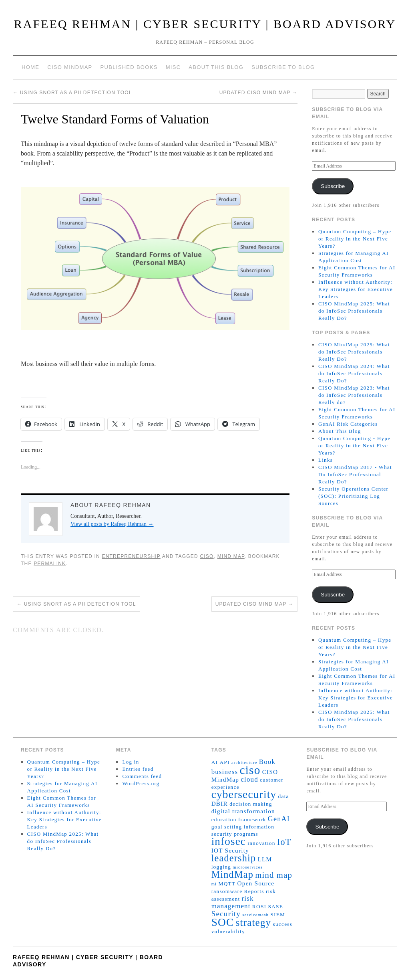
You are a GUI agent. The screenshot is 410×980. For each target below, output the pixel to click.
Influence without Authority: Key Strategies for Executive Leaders (356, 289)
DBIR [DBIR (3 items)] (220, 803)
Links (326, 460)
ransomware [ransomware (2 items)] (227, 891)
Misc (173, 67)
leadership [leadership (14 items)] (234, 858)
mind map (231, 556)
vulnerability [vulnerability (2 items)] (228, 931)
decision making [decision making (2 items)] (251, 804)
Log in (131, 762)
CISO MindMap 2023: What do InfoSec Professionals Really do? (354, 395)
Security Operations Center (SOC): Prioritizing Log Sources (353, 496)
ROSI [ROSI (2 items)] (259, 906)
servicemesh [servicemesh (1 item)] (255, 915)
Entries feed (138, 769)
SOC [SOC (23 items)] (223, 922)
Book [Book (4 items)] (267, 762)
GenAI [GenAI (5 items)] (279, 819)
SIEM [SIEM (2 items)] (278, 914)
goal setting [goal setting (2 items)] (227, 827)
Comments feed (142, 776)
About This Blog (216, 67)
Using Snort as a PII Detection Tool (72, 93)
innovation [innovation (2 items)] (261, 843)
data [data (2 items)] (284, 796)
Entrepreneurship (131, 556)
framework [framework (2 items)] (252, 819)
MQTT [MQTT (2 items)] (227, 884)
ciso (207, 556)
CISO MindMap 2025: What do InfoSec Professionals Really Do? (354, 311)
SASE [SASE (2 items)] (275, 906)
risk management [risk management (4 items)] (233, 902)
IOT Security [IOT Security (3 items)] (230, 850)
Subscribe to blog (283, 67)
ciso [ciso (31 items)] (250, 770)
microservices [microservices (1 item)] (248, 867)
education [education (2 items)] (224, 819)
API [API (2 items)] (224, 762)
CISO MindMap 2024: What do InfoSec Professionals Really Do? (354, 373)
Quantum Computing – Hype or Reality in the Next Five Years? (355, 239)
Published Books (129, 67)
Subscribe (333, 186)
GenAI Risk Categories (348, 424)
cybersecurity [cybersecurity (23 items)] (244, 794)
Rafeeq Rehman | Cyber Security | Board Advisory (205, 24)
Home (30, 67)
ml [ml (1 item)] (214, 884)
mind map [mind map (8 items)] (274, 875)
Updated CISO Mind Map (258, 93)
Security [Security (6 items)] (226, 914)
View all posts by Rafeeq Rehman (112, 524)
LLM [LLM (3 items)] (265, 859)
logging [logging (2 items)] (221, 867)
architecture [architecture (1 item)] (244, 763)
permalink (50, 564)
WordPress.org (141, 783)
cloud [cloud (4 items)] (249, 779)
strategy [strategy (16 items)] (254, 922)
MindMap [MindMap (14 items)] (232, 874)
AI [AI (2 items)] (215, 762)
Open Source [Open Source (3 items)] (256, 883)
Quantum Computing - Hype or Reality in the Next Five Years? (354, 446)
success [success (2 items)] (283, 924)
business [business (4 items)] (225, 772)
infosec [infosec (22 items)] (229, 841)
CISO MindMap (70, 67)
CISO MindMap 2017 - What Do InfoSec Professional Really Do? (355, 474)
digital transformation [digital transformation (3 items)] (243, 811)
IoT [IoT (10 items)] (284, 842)
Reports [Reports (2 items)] (254, 891)
